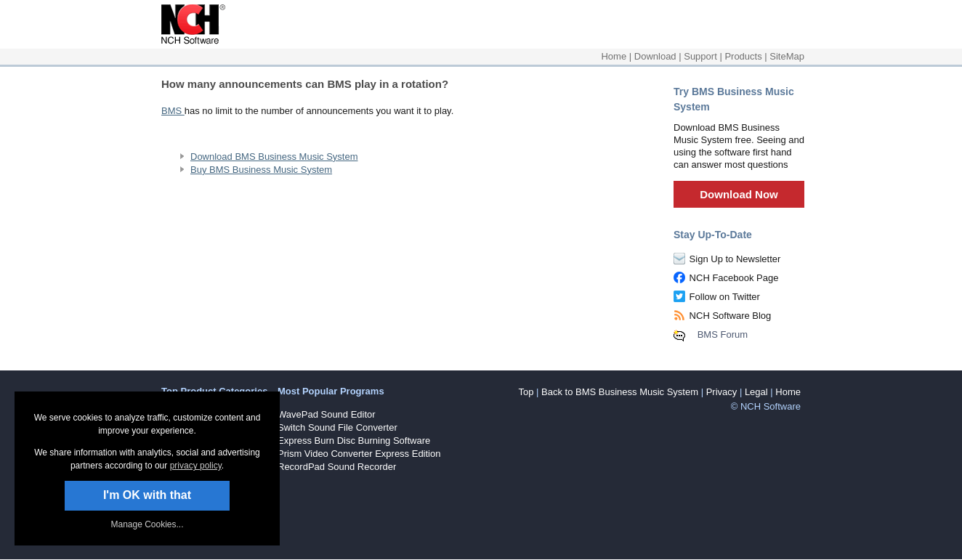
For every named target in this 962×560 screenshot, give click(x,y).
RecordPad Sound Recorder (337, 467)
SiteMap (787, 56)
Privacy (722, 392)
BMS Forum (723, 334)
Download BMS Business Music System (274, 157)
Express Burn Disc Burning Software (354, 441)
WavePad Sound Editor (327, 414)
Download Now (739, 194)
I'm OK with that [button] (147, 495)
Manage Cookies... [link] (147, 524)
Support (700, 56)
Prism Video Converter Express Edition (359, 454)
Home (614, 56)
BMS (173, 111)
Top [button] (526, 392)
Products (743, 56)
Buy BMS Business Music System (261, 170)
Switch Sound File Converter (337, 427)
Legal (756, 392)
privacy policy (196, 466)
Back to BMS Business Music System (620, 392)
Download (655, 56)
